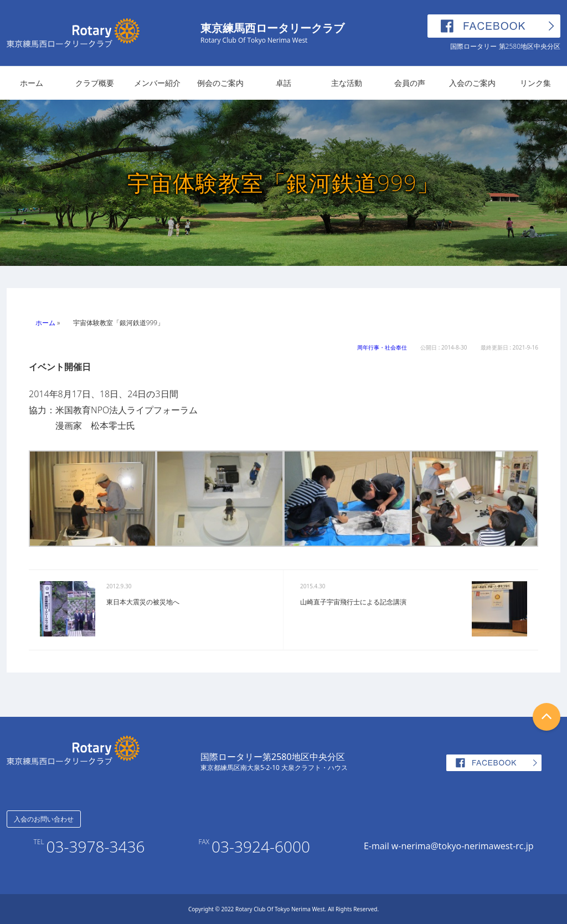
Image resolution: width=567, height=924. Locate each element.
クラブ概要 (95, 83)
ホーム (32, 83)
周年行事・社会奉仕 (382, 347)
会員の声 (410, 83)
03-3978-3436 (96, 846)
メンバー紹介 (157, 83)
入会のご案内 (472, 83)
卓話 (283, 83)
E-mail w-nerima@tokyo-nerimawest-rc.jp (449, 846)
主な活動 (347, 83)
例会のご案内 (220, 83)
